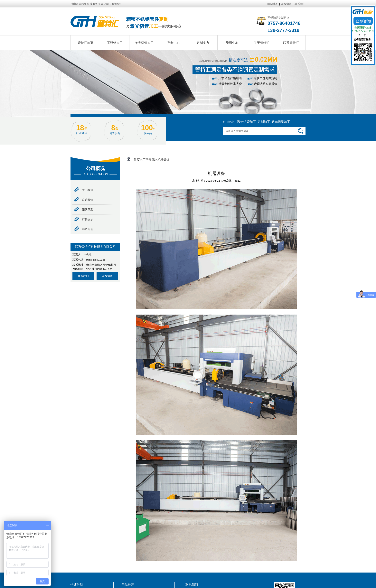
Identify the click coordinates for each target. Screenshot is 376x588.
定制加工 (264, 122)
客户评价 (84, 229)
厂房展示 (84, 219)
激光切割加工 (281, 122)
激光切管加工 (247, 122)
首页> (138, 160)
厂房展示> (150, 160)
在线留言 (286, 4)
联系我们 (300, 4)
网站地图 (273, 4)
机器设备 (164, 160)
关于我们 (84, 190)
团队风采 (84, 210)
